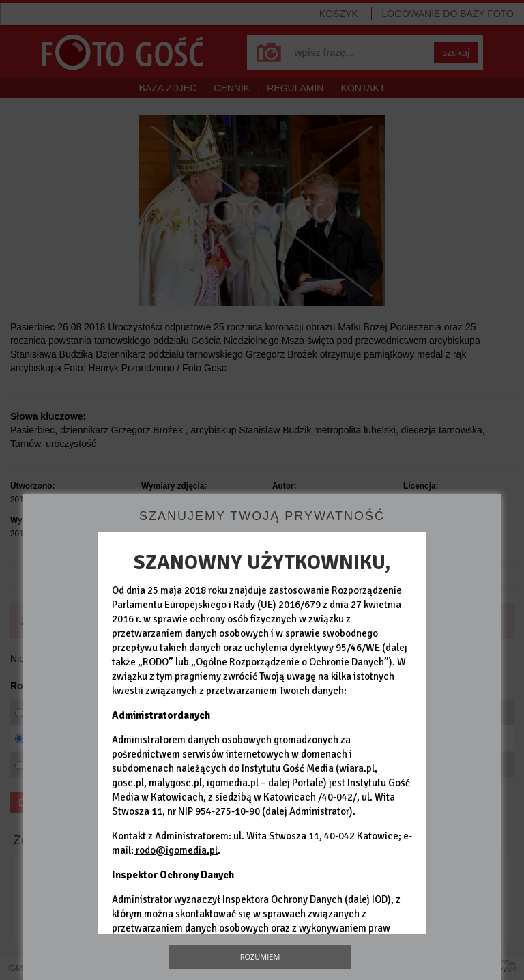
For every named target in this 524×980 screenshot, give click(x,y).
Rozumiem (260, 956)
